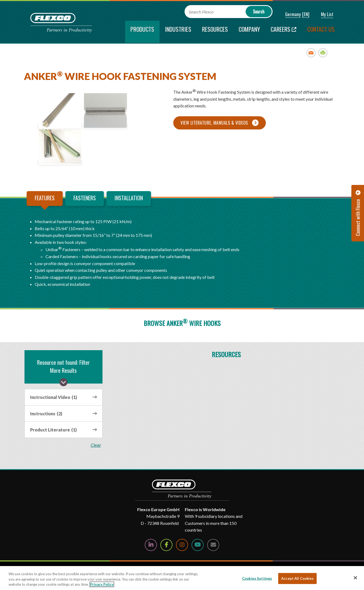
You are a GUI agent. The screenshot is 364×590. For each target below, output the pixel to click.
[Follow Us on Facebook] (166, 545)
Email (311, 53)
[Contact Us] (213, 545)
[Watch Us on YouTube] (198, 545)
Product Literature (53, 430)
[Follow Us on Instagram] (182, 545)
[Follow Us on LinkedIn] (151, 545)
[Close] (355, 578)
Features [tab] (45, 198)
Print (323, 53)
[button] (289, 15)
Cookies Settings (257, 578)
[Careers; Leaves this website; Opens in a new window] (284, 32)
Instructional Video (54, 397)
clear (96, 445)
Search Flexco (201, 12)
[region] (182, 578)
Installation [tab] (129, 198)
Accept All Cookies (297, 578)
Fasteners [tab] (85, 198)
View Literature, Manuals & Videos (214, 123)
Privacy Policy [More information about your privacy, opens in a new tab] (102, 584)
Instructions (46, 414)
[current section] (142, 32)
